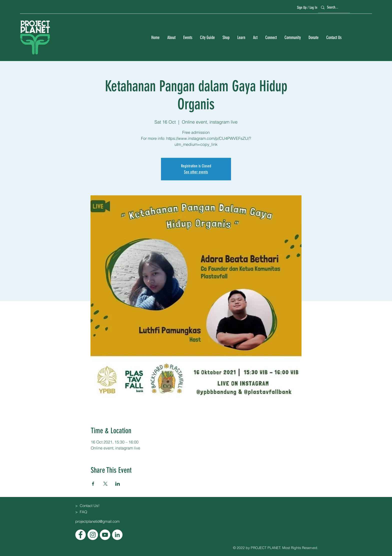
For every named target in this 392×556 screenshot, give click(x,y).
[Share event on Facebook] (93, 484)
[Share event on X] (105, 484)
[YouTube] (105, 535)
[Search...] (333, 7)
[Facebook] (80, 535)
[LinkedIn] (117, 535)
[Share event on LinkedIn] (118, 484)
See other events (196, 172)
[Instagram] (93, 535)
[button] (171, 38)
